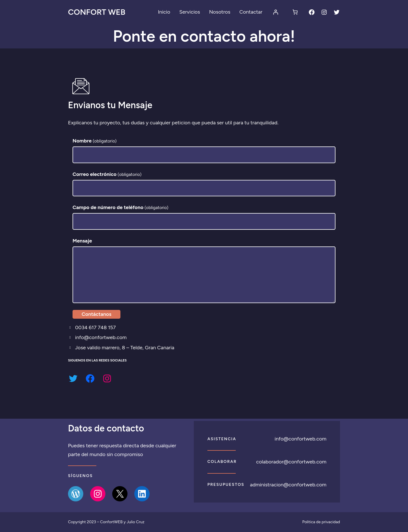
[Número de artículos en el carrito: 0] (295, 12)
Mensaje (82, 241)
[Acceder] (276, 12)
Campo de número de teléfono (121, 208)
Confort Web (97, 12)
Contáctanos (96, 314)
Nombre (95, 141)
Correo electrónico (107, 174)
